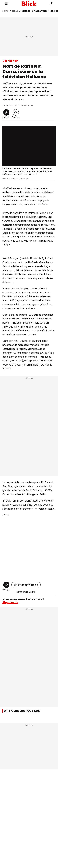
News (15, 11)
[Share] (6, 112)
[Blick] (29, 4)
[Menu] (6, 4)
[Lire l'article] (16, 112)
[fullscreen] (29, 146)
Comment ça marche (26, 592)
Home (5, 11)
